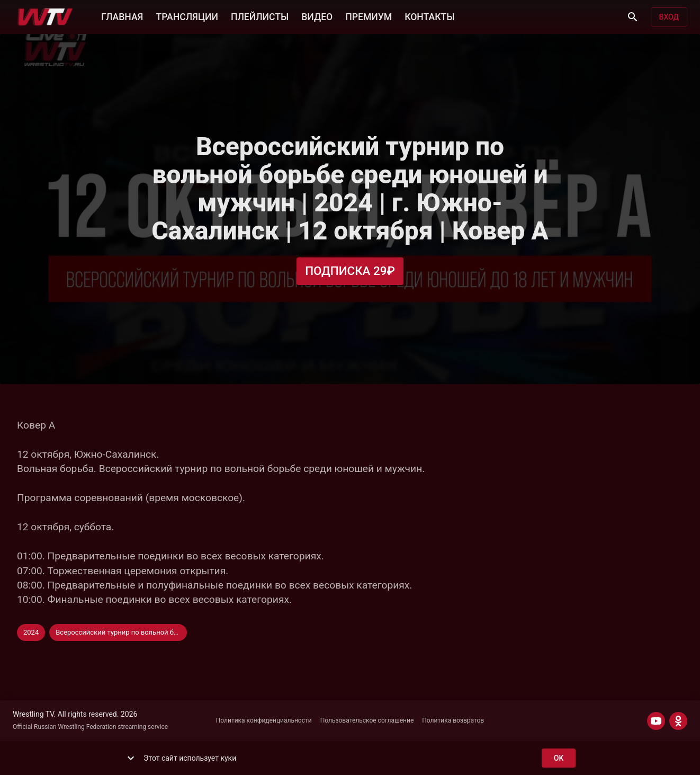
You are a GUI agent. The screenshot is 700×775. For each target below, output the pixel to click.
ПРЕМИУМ (369, 16)
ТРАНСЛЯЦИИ (187, 16)
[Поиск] (633, 17)
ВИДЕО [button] (317, 16)
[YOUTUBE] (656, 721)
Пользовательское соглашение (367, 720)
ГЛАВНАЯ (122, 16)
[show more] (131, 758)
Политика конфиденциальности (264, 720)
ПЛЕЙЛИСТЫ (260, 16)
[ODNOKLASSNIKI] (678, 721)
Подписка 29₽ (350, 271)
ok (559, 758)
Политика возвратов (453, 720)
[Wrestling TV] (45, 17)
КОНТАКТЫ (429, 16)
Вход (669, 17)
